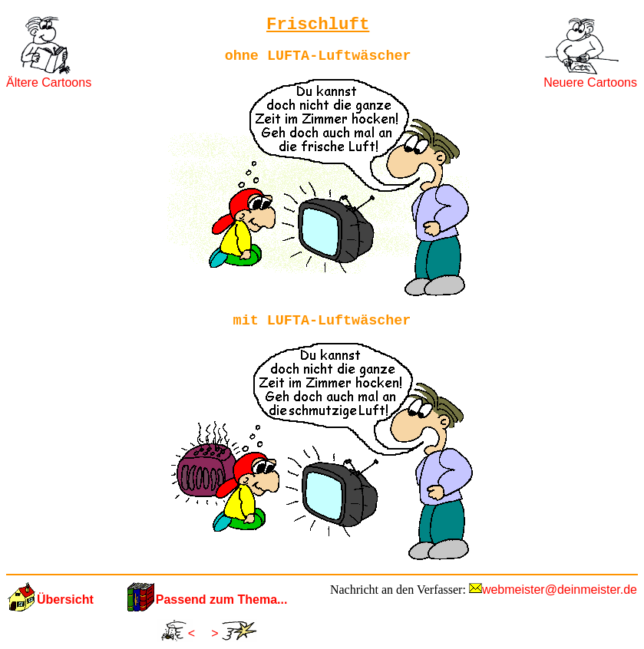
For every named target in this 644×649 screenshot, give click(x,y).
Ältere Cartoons (49, 82)
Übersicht (65, 600)
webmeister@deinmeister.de (560, 590)
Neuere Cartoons (590, 82)
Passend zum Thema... (222, 600)
